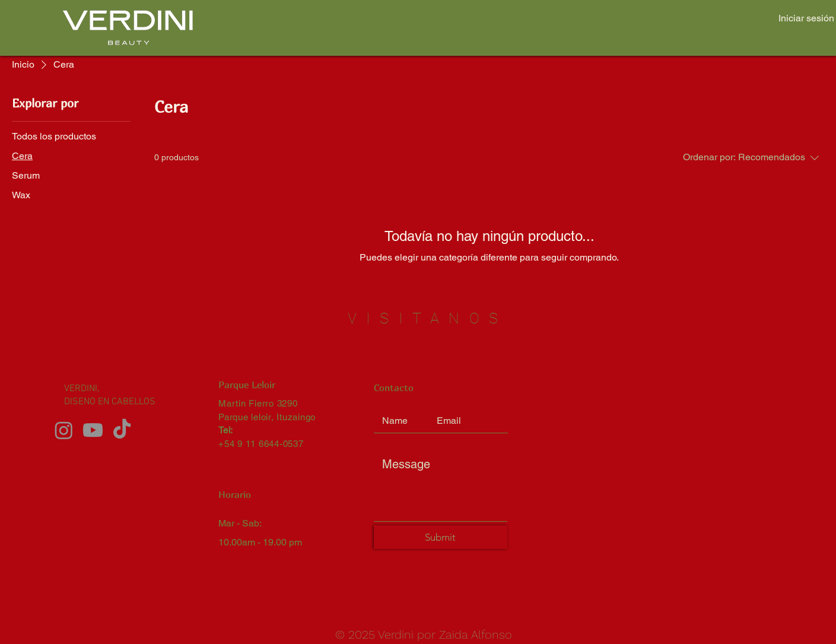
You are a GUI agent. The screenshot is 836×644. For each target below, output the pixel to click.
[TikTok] (122, 430)
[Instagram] (64, 430)
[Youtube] (93, 430)
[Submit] (441, 537)
